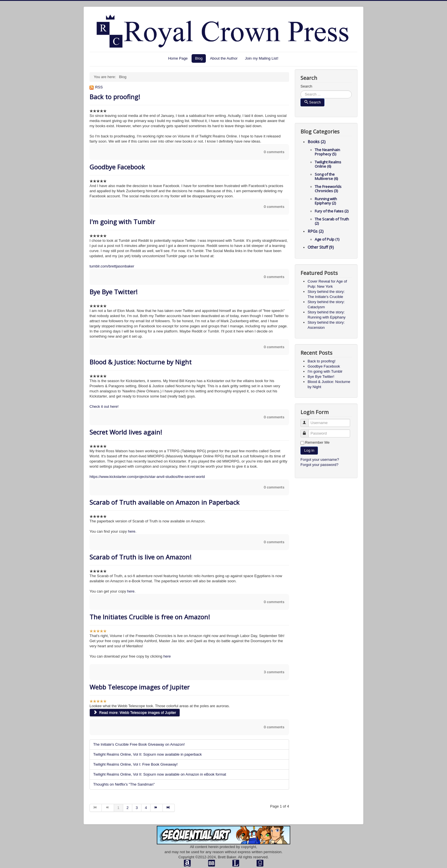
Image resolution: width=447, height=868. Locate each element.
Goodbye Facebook (117, 167)
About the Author (224, 58)
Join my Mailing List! (262, 58)
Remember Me (317, 442)
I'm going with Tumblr (122, 222)
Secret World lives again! (126, 432)
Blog (199, 58)
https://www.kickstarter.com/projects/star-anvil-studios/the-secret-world (147, 477)
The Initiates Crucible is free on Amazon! (150, 617)
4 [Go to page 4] (146, 808)
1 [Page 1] (118, 808)
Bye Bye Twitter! (113, 292)
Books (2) (317, 142)
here (132, 531)
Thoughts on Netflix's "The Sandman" (124, 784)
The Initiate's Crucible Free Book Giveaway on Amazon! (139, 744)
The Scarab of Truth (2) (332, 221)
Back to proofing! (115, 97)
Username (307, 420)
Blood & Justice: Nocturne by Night (141, 362)
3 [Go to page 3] (137, 808)
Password (307, 431)
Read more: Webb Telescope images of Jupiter (135, 712)
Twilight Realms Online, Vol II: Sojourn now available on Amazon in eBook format (160, 774)
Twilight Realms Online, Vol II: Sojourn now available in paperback (148, 754)
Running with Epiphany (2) (326, 201)
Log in (309, 450)
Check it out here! (104, 406)
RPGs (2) (316, 231)
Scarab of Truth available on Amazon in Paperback (164, 502)
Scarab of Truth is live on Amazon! (140, 557)
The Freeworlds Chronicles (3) (328, 189)
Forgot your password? (319, 465)
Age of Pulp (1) (327, 239)
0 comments (274, 152)
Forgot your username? (320, 460)
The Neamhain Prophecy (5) (327, 152)
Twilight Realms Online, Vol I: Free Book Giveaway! (135, 764)
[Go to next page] (157, 808)
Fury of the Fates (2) (332, 211)
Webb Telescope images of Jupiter (140, 687)
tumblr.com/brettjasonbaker (112, 266)
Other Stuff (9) (321, 247)
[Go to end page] (169, 808)
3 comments (274, 672)
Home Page (178, 58)
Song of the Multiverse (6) (326, 176)
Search (306, 86)
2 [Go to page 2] (128, 808)
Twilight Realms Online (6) (328, 164)
